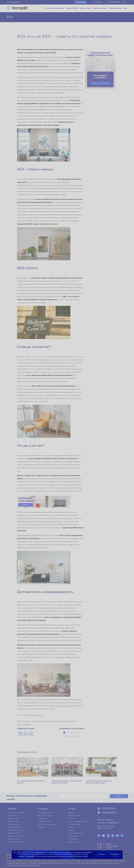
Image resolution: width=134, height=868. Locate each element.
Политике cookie (81, 856)
